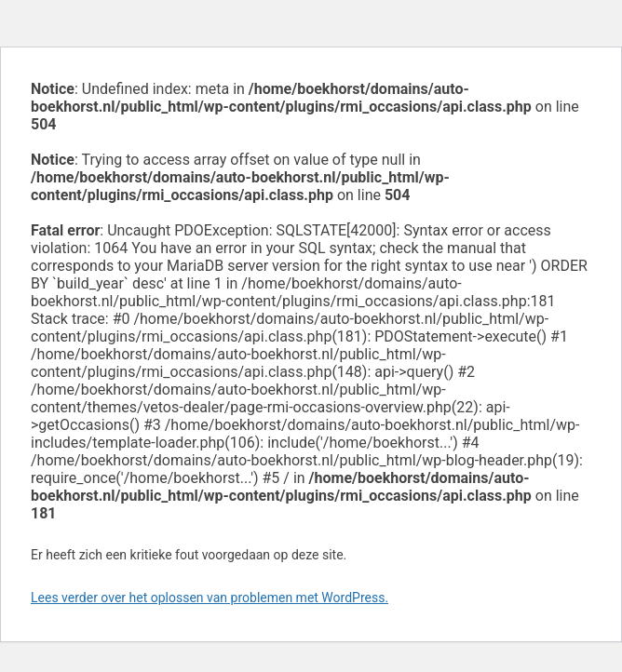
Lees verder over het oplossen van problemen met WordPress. (210, 598)
